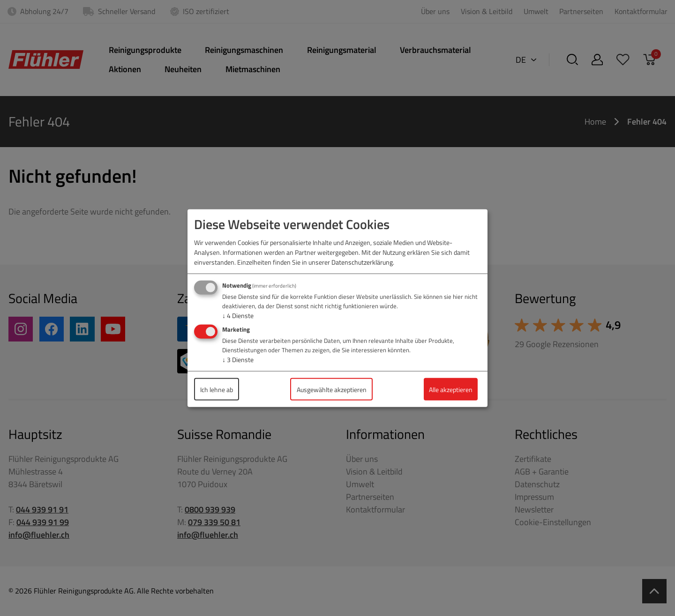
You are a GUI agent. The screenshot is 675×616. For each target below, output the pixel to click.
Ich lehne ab (217, 389)
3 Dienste (238, 360)
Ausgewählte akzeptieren (332, 389)
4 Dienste (238, 315)
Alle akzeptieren (451, 389)
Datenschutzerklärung (362, 262)
